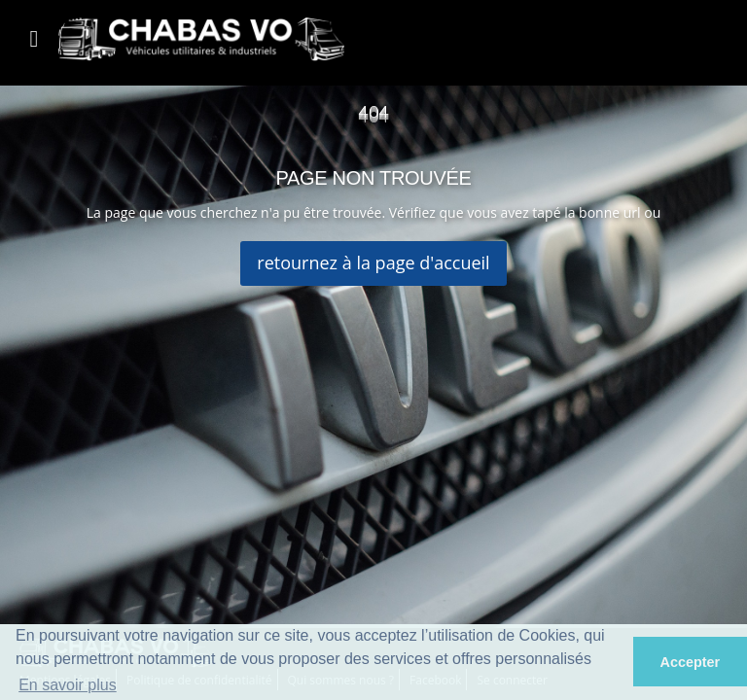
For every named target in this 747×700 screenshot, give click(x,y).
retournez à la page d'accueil (373, 262)
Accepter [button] (691, 662)
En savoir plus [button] (68, 685)
